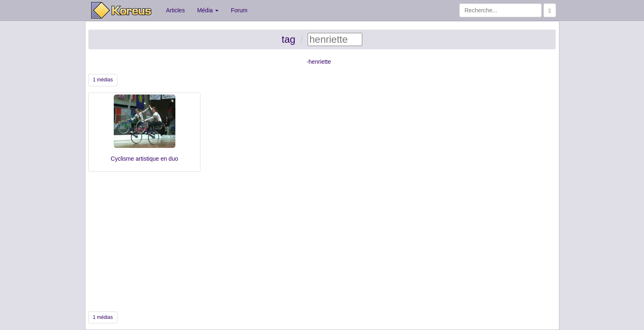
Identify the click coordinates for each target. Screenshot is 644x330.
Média (208, 10)
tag (289, 39)
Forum (239, 10)
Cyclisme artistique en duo (145, 159)
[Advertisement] (322, 242)
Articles (175, 10)
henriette (320, 62)
